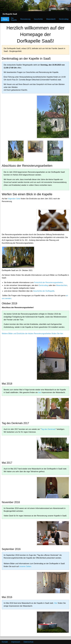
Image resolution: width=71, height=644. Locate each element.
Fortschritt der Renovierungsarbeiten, (49, 282)
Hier (56, 603)
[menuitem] (10, 14)
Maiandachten (62, 285)
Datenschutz (28, 642)
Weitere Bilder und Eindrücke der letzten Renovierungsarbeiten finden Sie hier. (33, 334)
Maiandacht (51, 19)
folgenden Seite (14, 199)
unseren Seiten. (25, 566)
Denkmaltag (64, 19)
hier (40, 392)
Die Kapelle (14, 19)
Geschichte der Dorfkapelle (44, 291)
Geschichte (38, 19)
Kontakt (5, 642)
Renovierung (25, 19)
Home (5, 19)
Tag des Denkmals (48, 429)
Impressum (16, 642)
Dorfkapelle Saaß (10, 14)
